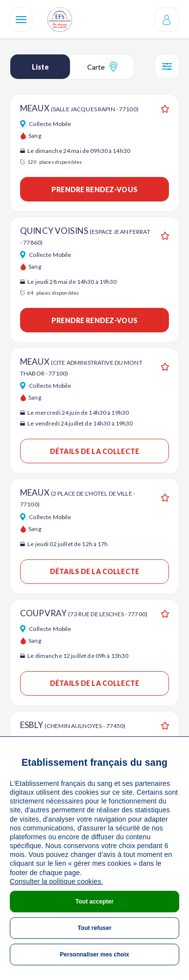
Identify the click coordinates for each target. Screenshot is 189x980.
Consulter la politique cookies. (56, 881)
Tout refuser (94, 928)
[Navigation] (21, 20)
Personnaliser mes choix (94, 955)
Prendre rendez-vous (94, 189)
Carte (102, 67)
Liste (40, 67)
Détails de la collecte (94, 451)
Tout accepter (94, 902)
